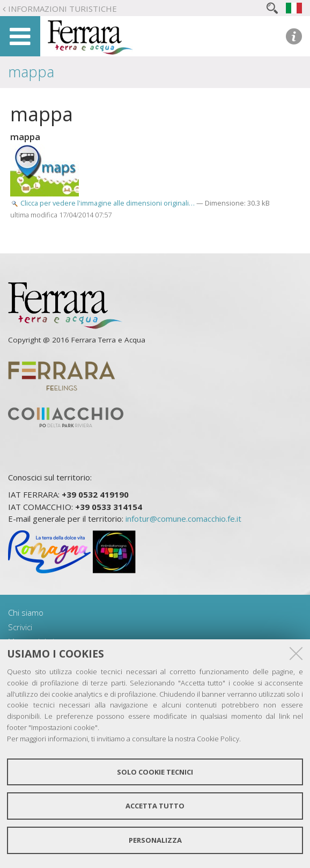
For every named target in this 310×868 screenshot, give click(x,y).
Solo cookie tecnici (155, 772)
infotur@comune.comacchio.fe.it (183, 519)
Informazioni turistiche (62, 9)
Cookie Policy (218, 739)
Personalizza (155, 840)
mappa (31, 72)
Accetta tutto (155, 806)
